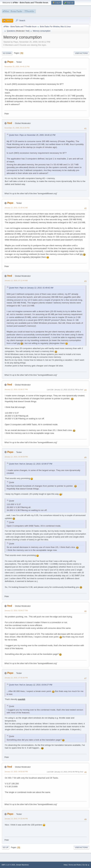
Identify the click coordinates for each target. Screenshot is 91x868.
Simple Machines (22, 865)
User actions (81, 53)
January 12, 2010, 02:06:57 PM (16, 389)
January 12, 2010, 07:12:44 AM (16, 281)
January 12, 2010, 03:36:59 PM (16, 457)
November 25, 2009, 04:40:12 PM (17, 67)
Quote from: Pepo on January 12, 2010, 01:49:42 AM (31, 288)
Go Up (6, 847)
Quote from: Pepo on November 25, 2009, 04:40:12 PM (32, 135)
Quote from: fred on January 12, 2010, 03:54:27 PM (31, 685)
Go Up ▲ (86, 865)
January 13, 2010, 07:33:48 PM (16, 819)
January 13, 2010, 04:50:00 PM (16, 772)
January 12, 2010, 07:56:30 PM (16, 678)
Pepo (10, 62)
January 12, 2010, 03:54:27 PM (16, 611)
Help (65, 865)
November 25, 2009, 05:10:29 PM (17, 128)
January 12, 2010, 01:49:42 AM (16, 208)
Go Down (7, 53)
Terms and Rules (75, 865)
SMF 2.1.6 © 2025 (8, 865)
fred (27, 31)
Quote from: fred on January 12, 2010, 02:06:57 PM (31, 464)
